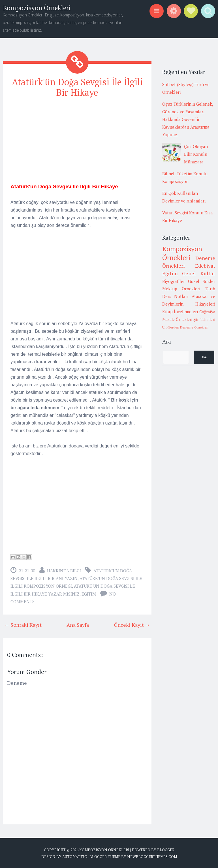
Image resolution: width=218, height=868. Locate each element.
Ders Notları (176, 296)
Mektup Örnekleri (181, 289)
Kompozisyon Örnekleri (37, 8)
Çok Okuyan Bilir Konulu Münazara (196, 154)
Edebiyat (205, 266)
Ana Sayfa (78, 625)
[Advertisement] (77, 143)
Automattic (75, 857)
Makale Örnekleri (177, 319)
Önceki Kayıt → (132, 625)
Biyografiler (174, 281)
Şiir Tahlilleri (204, 319)
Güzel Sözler (202, 281)
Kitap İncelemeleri (180, 312)
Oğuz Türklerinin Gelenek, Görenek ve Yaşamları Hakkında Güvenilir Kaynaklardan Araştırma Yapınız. (188, 119)
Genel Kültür (199, 273)
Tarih (210, 289)
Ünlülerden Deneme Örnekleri (185, 327)
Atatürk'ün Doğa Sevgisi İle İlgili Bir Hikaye (77, 87)
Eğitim (89, 594)
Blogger (166, 850)
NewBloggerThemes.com (152, 857)
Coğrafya (207, 312)
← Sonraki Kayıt (23, 625)
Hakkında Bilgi (64, 571)
